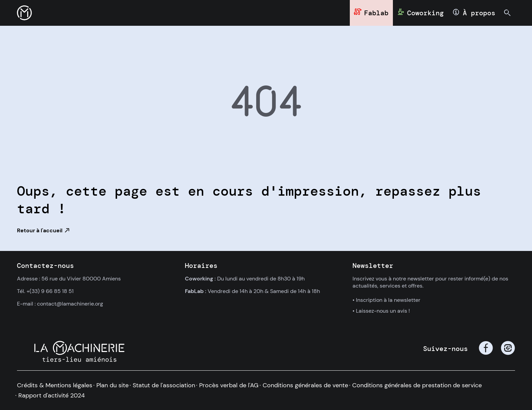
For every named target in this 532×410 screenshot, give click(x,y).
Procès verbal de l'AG (229, 385)
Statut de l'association (164, 385)
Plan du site (112, 385)
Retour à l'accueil (40, 230)
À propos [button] (479, 13)
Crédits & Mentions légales (55, 385)
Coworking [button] (425, 13)
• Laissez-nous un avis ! (381, 311)
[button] (24, 13)
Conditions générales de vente (305, 385)
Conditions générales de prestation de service (417, 385)
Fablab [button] (376, 13)
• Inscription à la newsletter (386, 300)
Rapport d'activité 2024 (52, 395)
